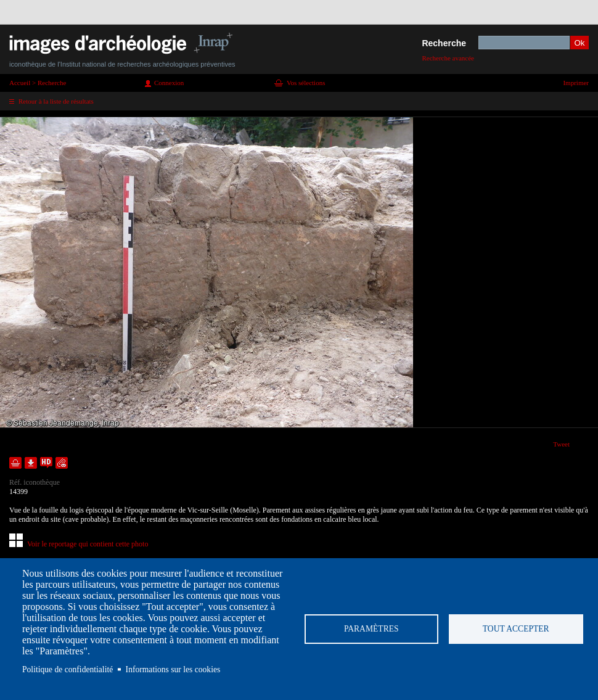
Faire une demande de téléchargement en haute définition (46, 463)
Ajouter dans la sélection (15, 463)
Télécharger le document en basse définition (31, 463)
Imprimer (576, 83)
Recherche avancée (448, 58)
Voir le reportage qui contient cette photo (88, 544)
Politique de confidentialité (68, 669)
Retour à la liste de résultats (56, 101)
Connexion (169, 83)
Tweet (561, 444)
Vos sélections (306, 83)
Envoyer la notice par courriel (62, 463)
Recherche (444, 43)
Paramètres (371, 629)
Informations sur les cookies (173, 669)
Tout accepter (516, 629)
